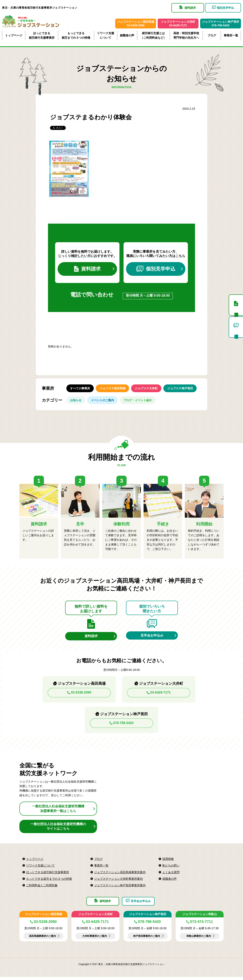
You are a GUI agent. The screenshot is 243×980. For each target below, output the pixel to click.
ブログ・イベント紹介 (139, 402)
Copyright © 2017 (89, 968)
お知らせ (76, 402)
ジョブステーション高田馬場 (43, 917)
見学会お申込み (152, 637)
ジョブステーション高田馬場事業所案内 (120, 874)
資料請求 (87, 269)
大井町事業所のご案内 (95, 939)
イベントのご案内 (104, 402)
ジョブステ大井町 (148, 389)
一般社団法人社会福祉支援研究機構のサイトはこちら (58, 828)
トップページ (14, 35)
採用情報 (168, 861)
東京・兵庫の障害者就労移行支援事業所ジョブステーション (40, 8)
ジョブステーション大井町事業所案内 (118, 881)
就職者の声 (127, 35)
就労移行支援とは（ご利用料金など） (153, 35)
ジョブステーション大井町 (96, 917)
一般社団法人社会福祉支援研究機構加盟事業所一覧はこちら (58, 811)
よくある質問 (171, 874)
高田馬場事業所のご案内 (42, 939)
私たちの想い (171, 868)
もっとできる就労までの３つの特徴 (76, 35)
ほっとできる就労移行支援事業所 (42, 35)
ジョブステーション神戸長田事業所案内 (120, 888)
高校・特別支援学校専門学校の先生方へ (186, 35)
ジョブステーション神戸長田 (148, 917)
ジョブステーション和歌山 (200, 917)
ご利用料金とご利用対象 (42, 888)
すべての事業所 (80, 389)
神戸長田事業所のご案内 (147, 939)
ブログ (212, 35)
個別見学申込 (156, 269)
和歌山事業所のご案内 (199, 939)
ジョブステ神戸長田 (183, 389)
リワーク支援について (106, 35)
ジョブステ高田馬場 (114, 389)
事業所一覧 (231, 35)
